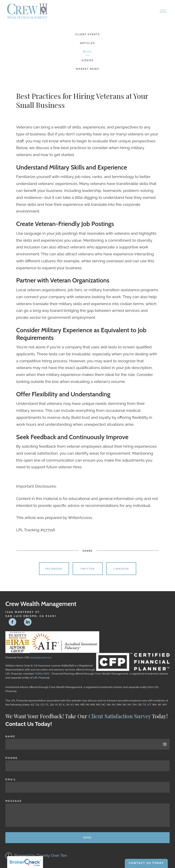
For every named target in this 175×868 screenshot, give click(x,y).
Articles (87, 43)
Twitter (88, 569)
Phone (12, 758)
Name (10, 736)
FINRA (38, 674)
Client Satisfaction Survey (120, 716)
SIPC (47, 674)
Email (11, 779)
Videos (87, 60)
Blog (87, 52)
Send (87, 838)
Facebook (54, 569)
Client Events (87, 34)
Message (14, 801)
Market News (88, 69)
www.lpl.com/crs (41, 658)
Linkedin (121, 569)
